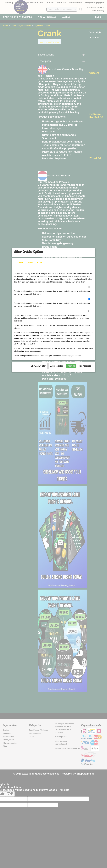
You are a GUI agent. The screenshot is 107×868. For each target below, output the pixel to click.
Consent (19, 264)
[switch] (89, 289)
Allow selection (57, 368)
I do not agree (85, 368)
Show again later (38, 368)
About (39, 264)
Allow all (71, 368)
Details (30, 264)
